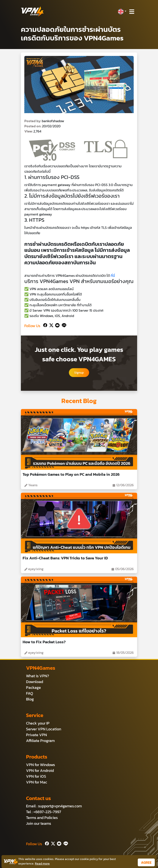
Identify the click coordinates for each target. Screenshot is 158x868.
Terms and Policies (42, 818)
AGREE (146, 862)
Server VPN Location (44, 729)
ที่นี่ (113, 275)
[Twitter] (50, 325)
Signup (79, 373)
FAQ (30, 693)
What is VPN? (38, 676)
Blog (30, 699)
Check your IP (38, 723)
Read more (42, 864)
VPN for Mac (37, 782)
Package (33, 687)
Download (35, 682)
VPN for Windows (40, 765)
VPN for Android (40, 770)
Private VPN (36, 735)
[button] (122, 12)
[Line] (63, 325)
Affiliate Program (40, 741)
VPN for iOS (36, 776)
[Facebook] (45, 325)
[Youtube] (57, 325)
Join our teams (39, 823)
